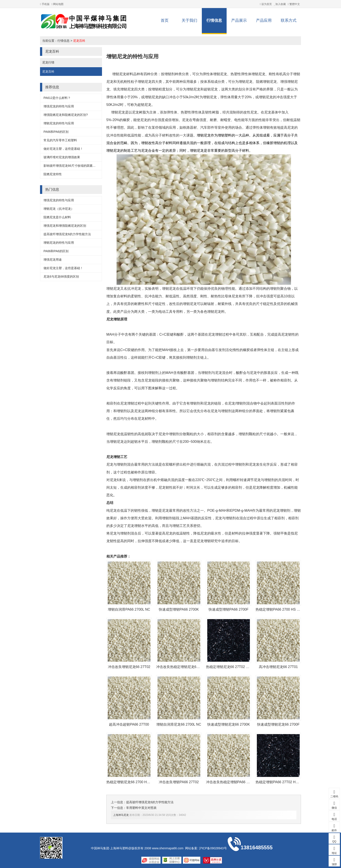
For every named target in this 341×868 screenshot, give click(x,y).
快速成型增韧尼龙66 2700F (278, 724)
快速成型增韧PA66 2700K (179, 609)
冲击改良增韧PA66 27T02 (179, 782)
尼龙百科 (79, 41)
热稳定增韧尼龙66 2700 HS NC (131, 782)
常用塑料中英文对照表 (141, 808)
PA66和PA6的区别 (56, 132)
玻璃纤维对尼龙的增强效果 (62, 157)
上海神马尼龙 (121, 815)
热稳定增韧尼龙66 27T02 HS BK (231, 667)
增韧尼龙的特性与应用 (59, 123)
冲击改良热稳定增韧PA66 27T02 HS (234, 782)
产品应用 (264, 20)
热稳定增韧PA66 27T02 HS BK (279, 782)
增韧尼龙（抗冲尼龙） (59, 209)
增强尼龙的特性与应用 (59, 106)
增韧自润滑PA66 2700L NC (129, 609)
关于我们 (189, 20)
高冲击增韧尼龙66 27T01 (278, 667)
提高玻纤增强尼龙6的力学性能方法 (67, 234)
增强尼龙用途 (53, 260)
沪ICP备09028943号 (213, 848)
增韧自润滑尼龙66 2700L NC (179, 724)
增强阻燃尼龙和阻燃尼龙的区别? (66, 115)
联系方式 (289, 20)
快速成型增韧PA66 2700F (229, 609)
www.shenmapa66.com (168, 848)
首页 (165, 20)
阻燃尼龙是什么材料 (57, 217)
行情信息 (214, 20)
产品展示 (239, 20)
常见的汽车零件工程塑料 (60, 140)
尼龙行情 (48, 62)
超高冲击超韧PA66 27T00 (129, 724)
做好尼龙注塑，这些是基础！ (63, 149)
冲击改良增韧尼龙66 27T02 (129, 667)
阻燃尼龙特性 (53, 174)
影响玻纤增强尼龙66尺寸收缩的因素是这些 (73, 166)
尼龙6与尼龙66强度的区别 (61, 277)
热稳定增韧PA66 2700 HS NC (279, 609)
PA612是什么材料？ (57, 98)
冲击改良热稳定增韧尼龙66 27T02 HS (186, 667)
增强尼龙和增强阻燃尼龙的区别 (65, 226)
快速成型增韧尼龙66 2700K (229, 724)
